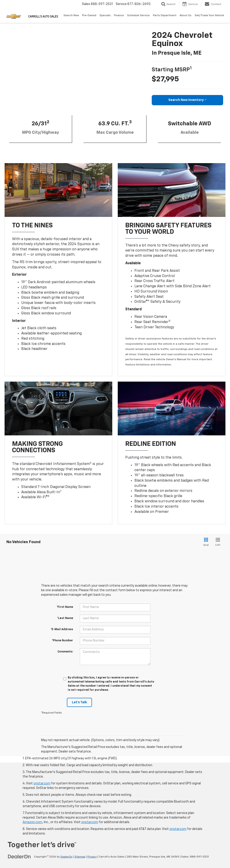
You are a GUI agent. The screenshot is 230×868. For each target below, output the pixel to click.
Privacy (92, 857)
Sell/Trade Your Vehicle (209, 15)
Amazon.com (32, 822)
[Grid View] (205, 542)
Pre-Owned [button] (89, 15)
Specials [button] (105, 15)
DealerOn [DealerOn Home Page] (66, 857)
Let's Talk (79, 702)
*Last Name (65, 618)
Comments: (65, 652)
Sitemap (80, 857)
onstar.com (42, 783)
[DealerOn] (19, 857)
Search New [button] (71, 15)
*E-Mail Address (62, 629)
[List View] (218, 542)
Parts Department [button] (165, 15)
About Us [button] (186, 15)
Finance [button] (119, 15)
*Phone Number (62, 641)
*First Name (65, 607)
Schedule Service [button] (138, 15)
